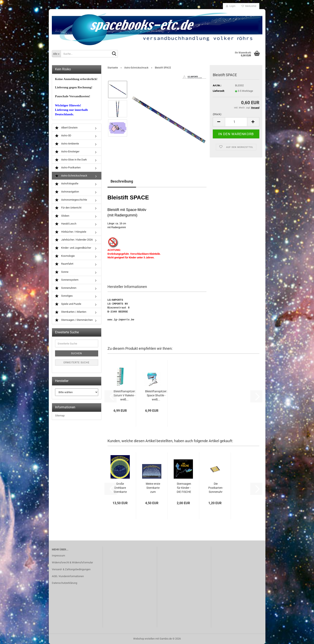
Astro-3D (63, 136)
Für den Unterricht (68, 208)
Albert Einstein (66, 128)
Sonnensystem (67, 280)
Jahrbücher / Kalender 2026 (74, 240)
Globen (62, 216)
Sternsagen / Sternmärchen (74, 320)
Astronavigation (67, 192)
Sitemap (60, 416)
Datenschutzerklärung (64, 583)
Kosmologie (65, 256)
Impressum (58, 556)
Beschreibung (122, 181)
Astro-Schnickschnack (71, 176)
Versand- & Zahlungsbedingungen (71, 569)
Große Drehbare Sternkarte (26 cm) (120, 488)
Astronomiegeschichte (71, 200)
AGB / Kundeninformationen (68, 576)
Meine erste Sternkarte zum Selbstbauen (153, 488)
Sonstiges (64, 296)
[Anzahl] (236, 122)
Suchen (77, 353)
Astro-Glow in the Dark (71, 160)
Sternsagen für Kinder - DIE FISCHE (184, 488)
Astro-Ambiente (67, 144)
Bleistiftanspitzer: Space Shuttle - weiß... (156, 395)
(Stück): (217, 114)
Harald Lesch (66, 224)
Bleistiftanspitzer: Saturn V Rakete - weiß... (125, 395)
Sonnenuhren (66, 288)
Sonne (62, 272)
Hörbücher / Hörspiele (71, 232)
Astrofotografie (67, 184)
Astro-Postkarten (68, 168)
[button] (219, 122)
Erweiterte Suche (77, 363)
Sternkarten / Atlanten (71, 312)
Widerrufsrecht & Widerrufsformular (72, 562)
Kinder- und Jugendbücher (73, 248)
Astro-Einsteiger (67, 152)
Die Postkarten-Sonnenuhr (216, 488)
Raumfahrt (64, 264)
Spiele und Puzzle (68, 304)
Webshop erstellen (144, 639)
